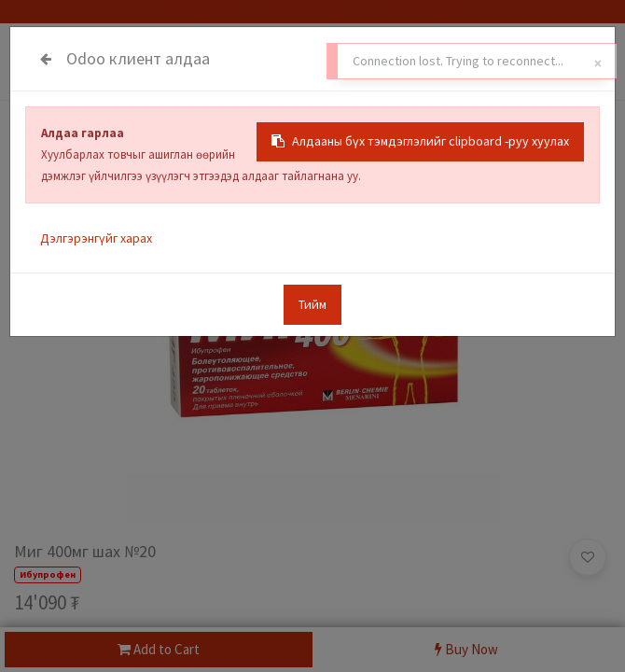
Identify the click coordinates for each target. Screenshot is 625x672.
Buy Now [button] (466, 649)
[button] (588, 557)
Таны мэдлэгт (198, 11)
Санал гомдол (426, 11)
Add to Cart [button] (159, 649)
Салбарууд (310, 11)
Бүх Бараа (42, 133)
